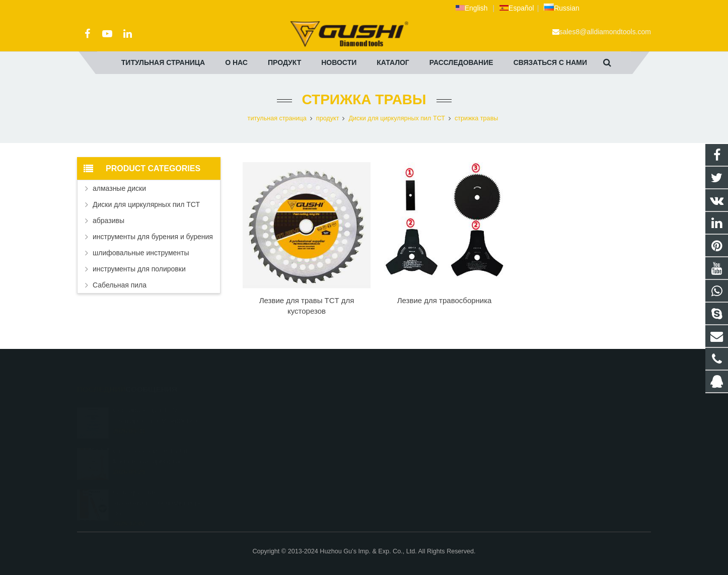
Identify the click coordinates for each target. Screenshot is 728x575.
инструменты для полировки (139, 269)
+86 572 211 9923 (405, 437)
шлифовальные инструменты (141, 253)
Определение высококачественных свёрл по (158, 488)
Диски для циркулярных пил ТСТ (397, 118)
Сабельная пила (120, 285)
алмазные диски (119, 188)
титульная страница (277, 118)
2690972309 (399, 408)
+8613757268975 (405, 466)
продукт (328, 118)
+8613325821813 (405, 422)
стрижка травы (364, 99)
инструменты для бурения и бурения (153, 237)
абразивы (108, 221)
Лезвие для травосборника (445, 300)
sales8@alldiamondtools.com (605, 32)
